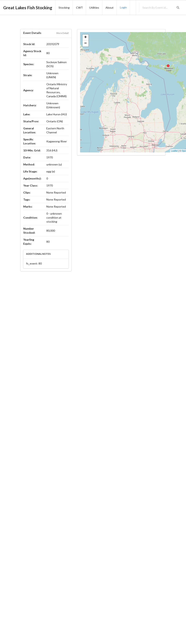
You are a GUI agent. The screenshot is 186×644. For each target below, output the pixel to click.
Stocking (64, 8)
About (110, 8)
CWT (79, 8)
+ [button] (86, 38)
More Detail (63, 33)
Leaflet (174, 151)
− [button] (86, 44)
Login (123, 7)
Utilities (94, 8)
